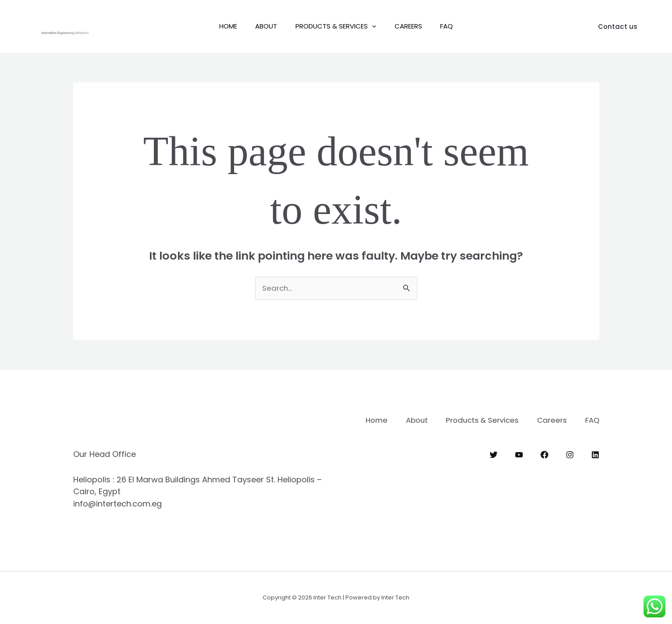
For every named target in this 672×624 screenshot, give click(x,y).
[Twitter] (494, 466)
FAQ (454, 26)
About (263, 26)
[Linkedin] (595, 466)
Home (221, 26)
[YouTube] (519, 466)
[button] (372, 26)
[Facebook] (544, 466)
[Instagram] (570, 466)
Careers (412, 26)
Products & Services (336, 26)
